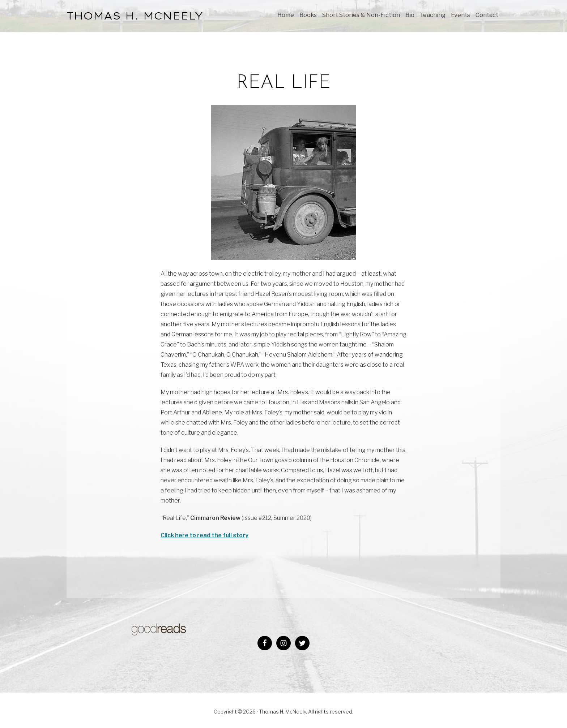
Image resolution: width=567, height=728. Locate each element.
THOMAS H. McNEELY (135, 16)
